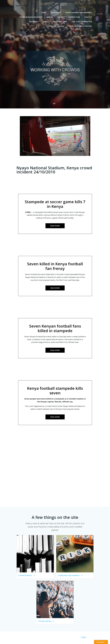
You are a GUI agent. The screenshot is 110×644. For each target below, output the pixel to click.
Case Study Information (82, 21)
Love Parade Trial (60, 21)
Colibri (84, 638)
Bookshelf (34, 21)
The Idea (61, 17)
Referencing (56, 12)
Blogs (46, 21)
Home (44, 12)
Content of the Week (56, 26)
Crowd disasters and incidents (79, 12)
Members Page (75, 17)
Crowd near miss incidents (31, 17)
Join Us (50, 17)
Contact (89, 17)
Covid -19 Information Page (81, 26)
